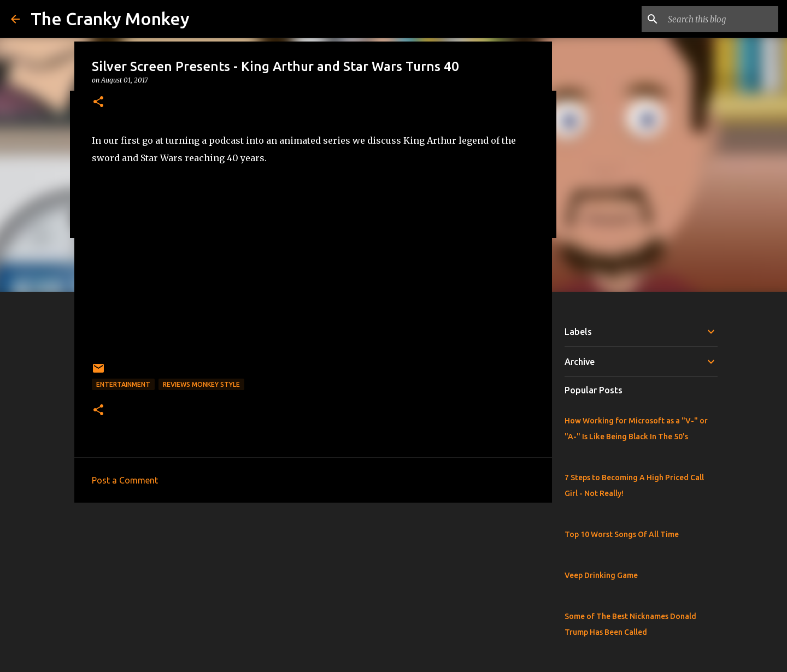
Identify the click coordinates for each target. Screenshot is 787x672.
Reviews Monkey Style (201, 384)
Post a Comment (125, 480)
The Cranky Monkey (110, 19)
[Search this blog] (721, 19)
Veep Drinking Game (601, 575)
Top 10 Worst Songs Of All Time (622, 534)
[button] (98, 102)
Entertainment (123, 384)
